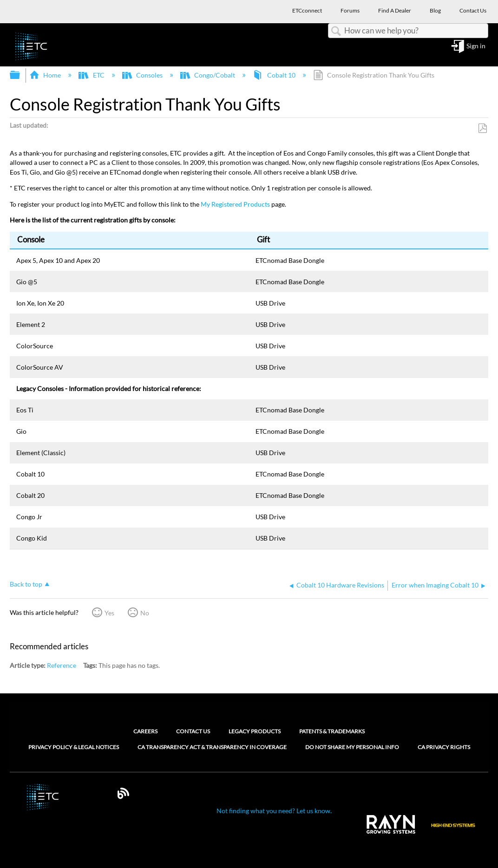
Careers (145, 731)
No (145, 613)
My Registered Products (235, 204)
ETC (92, 75)
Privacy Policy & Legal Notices (74, 747)
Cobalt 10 (275, 75)
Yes (109, 613)
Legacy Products (255, 731)
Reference (62, 665)
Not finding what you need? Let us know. (274, 811)
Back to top (26, 584)
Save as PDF (482, 128)
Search (336, 31)
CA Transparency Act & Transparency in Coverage (212, 747)
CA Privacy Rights (444, 747)
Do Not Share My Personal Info (352, 747)
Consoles (143, 75)
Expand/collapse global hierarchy (21, 75)
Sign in (476, 46)
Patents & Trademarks (332, 731)
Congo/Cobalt (208, 75)
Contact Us (193, 731)
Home (46, 75)
